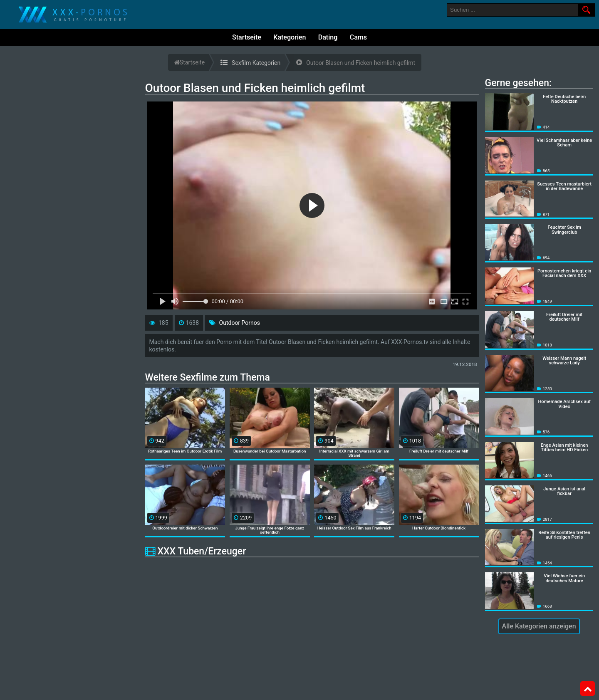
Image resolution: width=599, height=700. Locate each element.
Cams (358, 37)
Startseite (247, 37)
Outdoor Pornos (240, 323)
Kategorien (290, 37)
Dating (328, 37)
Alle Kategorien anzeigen (539, 626)
